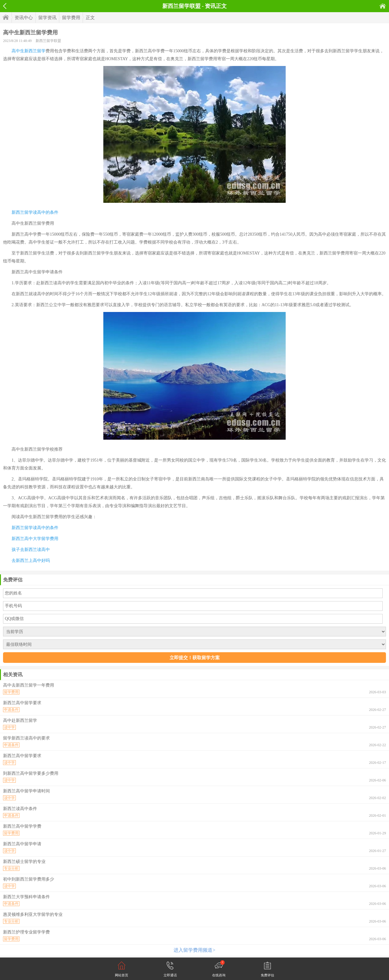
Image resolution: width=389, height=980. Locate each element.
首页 (383, 6)
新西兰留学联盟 (48, 41)
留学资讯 (47, 18)
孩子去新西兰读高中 (31, 550)
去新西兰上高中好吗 (31, 561)
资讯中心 (24, 18)
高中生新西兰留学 (29, 51)
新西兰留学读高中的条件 (35, 212)
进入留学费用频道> (194, 950)
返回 (5, 6)
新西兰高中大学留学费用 (35, 539)
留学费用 (71, 18)
